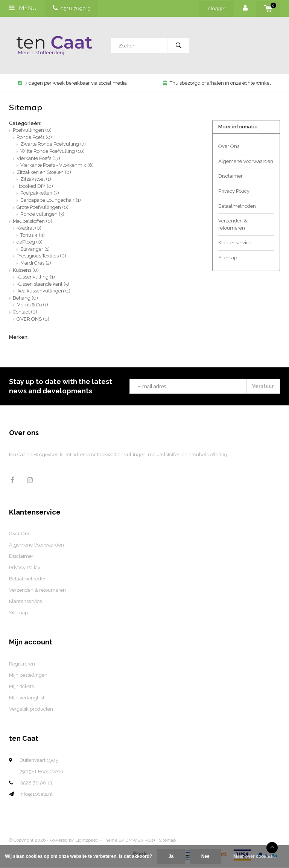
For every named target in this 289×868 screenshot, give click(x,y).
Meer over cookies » (255, 856)
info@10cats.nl (36, 794)
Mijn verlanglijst (27, 698)
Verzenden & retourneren (233, 224)
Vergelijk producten (31, 709)
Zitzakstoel (36, 179)
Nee (205, 856)
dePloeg (30, 242)
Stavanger (35, 249)
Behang (25, 298)
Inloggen (217, 8)
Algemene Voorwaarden (246, 161)
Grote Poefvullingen (43, 207)
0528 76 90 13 (36, 783)
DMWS (133, 840)
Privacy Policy (234, 191)
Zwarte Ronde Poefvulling (53, 144)
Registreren (22, 664)
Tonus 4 (33, 235)
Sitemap (228, 258)
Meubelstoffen (33, 221)
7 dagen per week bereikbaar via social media (72, 83)
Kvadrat (29, 228)
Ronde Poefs (34, 137)
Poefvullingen (32, 130)
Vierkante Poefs (38, 158)
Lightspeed (87, 840)
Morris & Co (32, 305)
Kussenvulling (36, 277)
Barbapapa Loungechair (51, 200)
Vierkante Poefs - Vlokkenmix (57, 165)
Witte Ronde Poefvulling (52, 151)
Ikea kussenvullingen (43, 291)
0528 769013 (72, 8)
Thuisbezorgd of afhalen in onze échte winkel (217, 83)
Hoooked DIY (35, 186)
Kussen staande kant (43, 284)
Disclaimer (230, 176)
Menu (23, 8)
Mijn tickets (21, 686)
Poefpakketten (40, 193)
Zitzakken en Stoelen (44, 172)
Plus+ (150, 840)
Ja (171, 856)
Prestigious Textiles (41, 256)
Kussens (26, 270)
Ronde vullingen (42, 214)
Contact (25, 312)
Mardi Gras (36, 263)
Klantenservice (235, 243)
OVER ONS (33, 319)
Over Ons (229, 146)
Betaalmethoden (237, 206)
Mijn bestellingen (28, 675)
